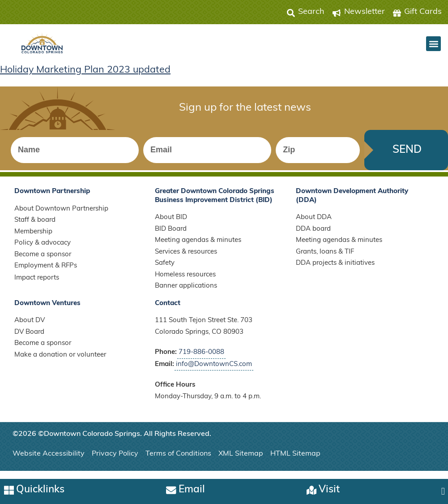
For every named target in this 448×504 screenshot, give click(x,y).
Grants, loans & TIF (325, 258)
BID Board (171, 235)
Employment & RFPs (46, 273)
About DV (30, 327)
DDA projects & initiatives (335, 270)
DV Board (29, 338)
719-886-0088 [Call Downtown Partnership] (201, 359)
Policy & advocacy (43, 250)
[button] (433, 44)
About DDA (314, 224)
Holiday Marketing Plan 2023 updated (86, 71)
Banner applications (186, 293)
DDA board (313, 235)
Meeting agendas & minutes (198, 247)
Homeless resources (185, 281)
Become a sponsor (43, 261)
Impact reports (37, 284)
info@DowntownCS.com (214, 371)
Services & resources (186, 258)
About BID (171, 224)
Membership (33, 238)
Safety (165, 270)
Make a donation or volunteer (60, 361)
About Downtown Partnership (61, 215)
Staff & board (35, 227)
